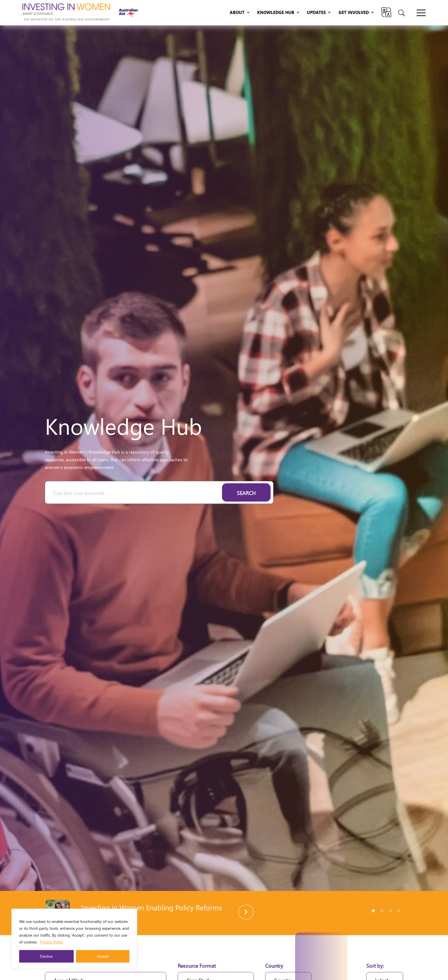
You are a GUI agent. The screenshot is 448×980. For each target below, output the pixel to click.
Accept (103, 956)
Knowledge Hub (276, 13)
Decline (46, 956)
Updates (316, 13)
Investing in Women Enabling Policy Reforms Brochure (152, 911)
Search (246, 493)
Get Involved (354, 13)
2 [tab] (382, 911)
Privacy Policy (52, 942)
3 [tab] (390, 911)
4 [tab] (399, 911)
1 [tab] (373, 911)
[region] (74, 939)
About (237, 13)
